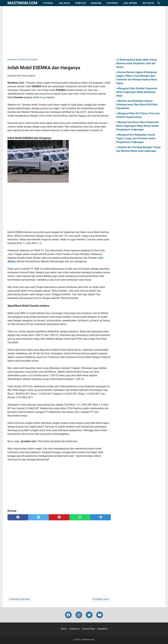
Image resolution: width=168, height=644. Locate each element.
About (64, 629)
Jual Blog (64, 3)
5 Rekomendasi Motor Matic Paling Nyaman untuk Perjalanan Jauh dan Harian (136, 63)
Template (80, 3)
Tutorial (48, 3)
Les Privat (112, 3)
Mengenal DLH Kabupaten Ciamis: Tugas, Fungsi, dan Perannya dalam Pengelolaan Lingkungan (136, 138)
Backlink (96, 3)
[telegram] (100, 517)
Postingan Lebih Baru (20, 599)
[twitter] (38, 517)
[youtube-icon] (100, 615)
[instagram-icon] (79, 615)
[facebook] (18, 517)
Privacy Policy (89, 629)
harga (43, 97)
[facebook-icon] (68, 615)
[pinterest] (59, 517)
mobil (30, 375)
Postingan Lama (101, 599)
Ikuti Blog (148, 3)
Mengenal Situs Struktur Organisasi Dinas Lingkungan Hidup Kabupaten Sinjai (137, 92)
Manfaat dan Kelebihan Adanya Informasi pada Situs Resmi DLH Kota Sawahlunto (137, 105)
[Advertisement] (84, 32)
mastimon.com (22, 3)
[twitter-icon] (89, 615)
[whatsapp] (80, 517)
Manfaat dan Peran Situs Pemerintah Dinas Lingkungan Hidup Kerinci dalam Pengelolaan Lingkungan (138, 126)
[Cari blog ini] (159, 3)
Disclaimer (103, 629)
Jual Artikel (130, 3)
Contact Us (74, 629)
